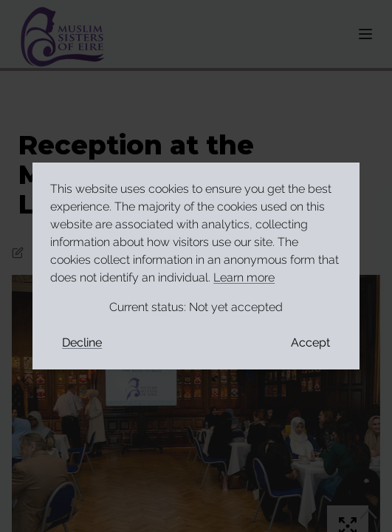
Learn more (244, 277)
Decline (82, 342)
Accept (310, 342)
